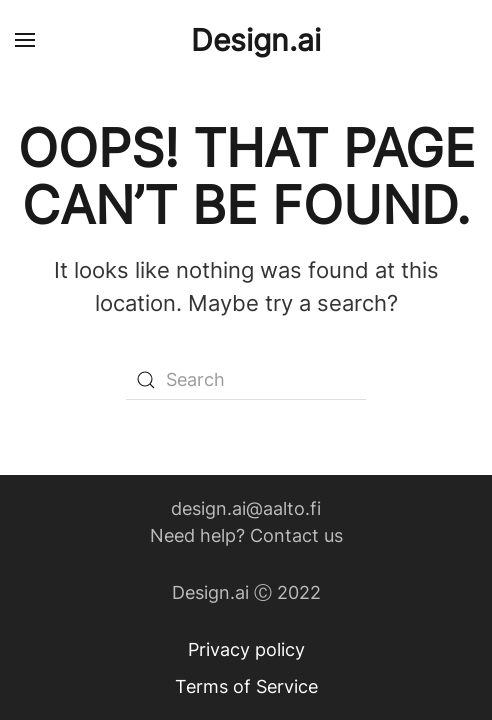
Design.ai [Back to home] (256, 40)
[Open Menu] (25, 40)
